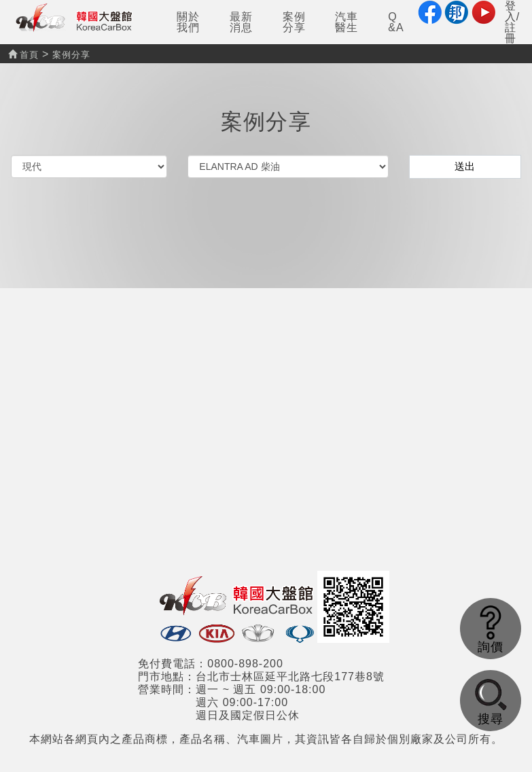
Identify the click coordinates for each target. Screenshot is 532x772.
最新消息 (241, 22)
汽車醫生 (347, 22)
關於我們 (188, 22)
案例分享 (294, 22)
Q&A (396, 22)
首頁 (23, 55)
